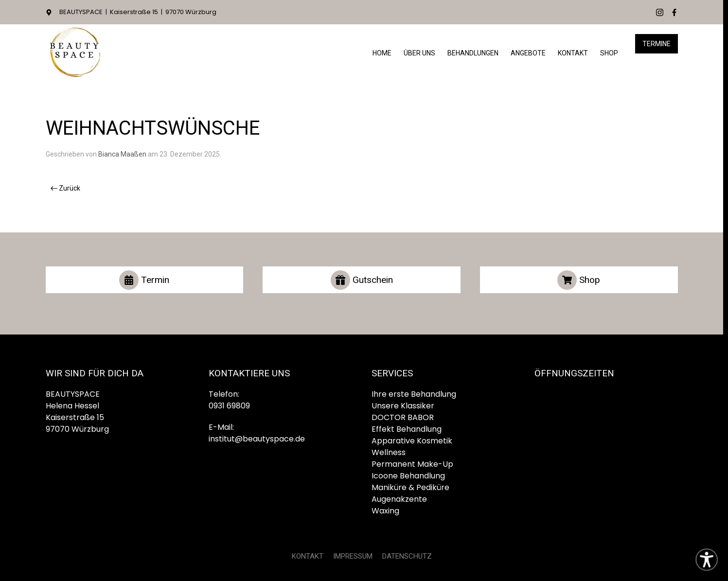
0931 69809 (229, 406)
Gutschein (362, 280)
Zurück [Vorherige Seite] (66, 188)
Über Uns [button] (419, 53)
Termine (657, 44)
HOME (382, 53)
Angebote (528, 53)
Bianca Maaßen (122, 154)
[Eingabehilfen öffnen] (707, 560)
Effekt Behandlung (407, 429)
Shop (609, 53)
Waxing (385, 511)
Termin (144, 280)
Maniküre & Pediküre (410, 487)
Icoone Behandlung (408, 476)
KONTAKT (308, 556)
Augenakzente (399, 499)
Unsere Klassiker (403, 406)
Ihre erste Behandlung (414, 394)
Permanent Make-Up (412, 464)
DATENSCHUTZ (407, 556)
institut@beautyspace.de (257, 439)
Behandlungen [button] (473, 53)
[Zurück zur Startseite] (75, 53)
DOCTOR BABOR (403, 417)
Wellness (389, 452)
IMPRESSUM (353, 556)
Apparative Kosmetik (412, 441)
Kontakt (573, 53)
